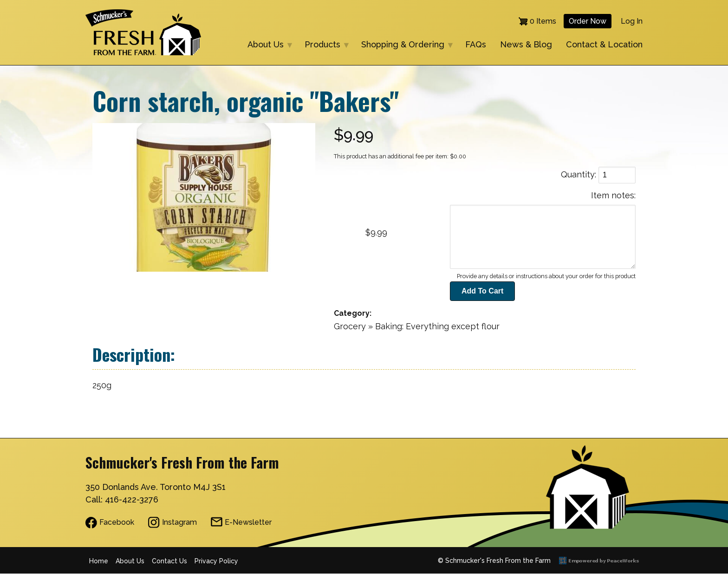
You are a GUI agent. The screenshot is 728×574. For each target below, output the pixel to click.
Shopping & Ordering (404, 45)
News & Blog (526, 44)
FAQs (476, 44)
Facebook (117, 522)
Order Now (588, 21)
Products (324, 45)
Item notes (613, 195)
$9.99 (376, 232)
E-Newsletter (248, 522)
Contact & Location (604, 44)
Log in (632, 21)
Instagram (179, 522)
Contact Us (169, 561)
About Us (267, 45)
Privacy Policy (216, 561)
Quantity (578, 174)
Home (99, 561)
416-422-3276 (132, 499)
